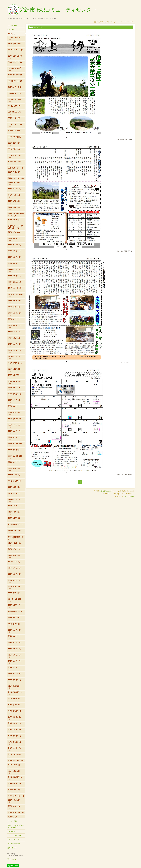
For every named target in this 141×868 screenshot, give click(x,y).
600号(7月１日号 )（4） (15, 173)
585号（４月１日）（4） (15, 264)
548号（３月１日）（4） (15, 500)
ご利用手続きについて (15, 840)
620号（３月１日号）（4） (16, 51)
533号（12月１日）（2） (15, 606)
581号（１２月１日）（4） (16, 289)
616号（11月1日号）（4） (15, 76)
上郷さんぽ (11, 831)
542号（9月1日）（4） (14, 550)
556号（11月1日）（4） (14, 451)
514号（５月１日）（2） (15, 737)
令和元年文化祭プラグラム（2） (16, 538)
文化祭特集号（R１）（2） (16, 525)
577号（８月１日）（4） (15, 314)
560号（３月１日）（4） (15, 426)
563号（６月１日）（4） (15, 407)
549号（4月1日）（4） (14, 494)
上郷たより (11, 34)
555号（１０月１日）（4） (16, 457)
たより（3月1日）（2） (14, 196)
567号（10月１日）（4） (15, 382)
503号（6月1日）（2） (14, 807)
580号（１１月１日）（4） (16, 295)
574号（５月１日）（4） (15, 333)
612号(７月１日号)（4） (15, 100)
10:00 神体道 (12, 859)
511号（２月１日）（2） (15, 755)
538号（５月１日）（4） (15, 575)
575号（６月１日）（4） (15, 326)
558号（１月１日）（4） (15, 438)
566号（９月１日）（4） (15, 389)
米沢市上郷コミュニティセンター (109, 491)
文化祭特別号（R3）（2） (15, 364)
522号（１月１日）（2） (15, 681)
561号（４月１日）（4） (15, 420)
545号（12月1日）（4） (15, 519)
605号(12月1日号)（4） (14, 144)
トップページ (12, 25)
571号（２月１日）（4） (15, 351)
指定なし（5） (13, 817)
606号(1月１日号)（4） (14, 138)
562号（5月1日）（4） (14, 413)
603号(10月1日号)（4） (15, 156)
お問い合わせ (12, 848)
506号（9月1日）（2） (14, 791)
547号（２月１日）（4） (15, 507)
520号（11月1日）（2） (15, 699)
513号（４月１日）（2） (15, 743)
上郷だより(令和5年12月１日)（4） (16, 215)
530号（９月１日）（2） (15, 631)
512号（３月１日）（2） (15, 749)
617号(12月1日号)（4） (14, 69)
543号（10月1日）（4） (15, 544)
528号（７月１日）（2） (15, 643)
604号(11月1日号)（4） (14, 150)
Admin (132, 497)
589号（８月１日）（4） (15, 239)
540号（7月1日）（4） (14, 563)
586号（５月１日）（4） (15, 258)
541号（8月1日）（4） (14, 556)
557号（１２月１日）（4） (16, 445)
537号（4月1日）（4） (14, 581)
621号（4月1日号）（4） (15, 45)
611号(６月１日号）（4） (15, 107)
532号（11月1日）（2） (14, 619)
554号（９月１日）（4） (15, 463)
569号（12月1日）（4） (15, 370)
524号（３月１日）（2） (15, 668)
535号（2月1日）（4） (14, 594)
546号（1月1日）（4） (14, 513)
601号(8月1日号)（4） (16, 168)
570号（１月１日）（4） (15, 357)
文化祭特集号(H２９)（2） (15, 693)
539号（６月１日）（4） (15, 569)
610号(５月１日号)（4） (15, 113)
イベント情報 (12, 821)
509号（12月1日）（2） (15, 766)
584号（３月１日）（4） (15, 270)
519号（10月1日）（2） (15, 706)
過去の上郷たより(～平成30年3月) (15, 826)
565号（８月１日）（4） (15, 395)
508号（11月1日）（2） (15, 772)
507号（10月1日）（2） (15, 784)
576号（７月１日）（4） (15, 320)
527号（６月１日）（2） (15, 650)
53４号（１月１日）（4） (15, 600)
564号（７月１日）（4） (15, 401)
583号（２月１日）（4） (15, 277)
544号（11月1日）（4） (15, 532)
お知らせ (10, 30)
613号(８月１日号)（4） (15, 94)
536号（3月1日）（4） (14, 587)
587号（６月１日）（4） (15, 252)
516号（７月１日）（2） (15, 724)
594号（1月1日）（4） (14, 208)
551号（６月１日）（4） (15, 482)
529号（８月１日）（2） (15, 637)
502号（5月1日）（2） (16, 812)
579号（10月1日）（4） (15, 302)
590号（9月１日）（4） (15, 233)
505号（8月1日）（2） (16, 796)
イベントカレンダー (14, 835)
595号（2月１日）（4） (15, 202)
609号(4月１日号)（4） (14, 119)
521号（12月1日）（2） (14, 687)
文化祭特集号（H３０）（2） (15, 612)
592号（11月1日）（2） (14, 221)
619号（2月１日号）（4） (15, 57)
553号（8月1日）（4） (14, 469)
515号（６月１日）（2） (15, 730)
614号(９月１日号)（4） (15, 88)
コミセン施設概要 (14, 844)
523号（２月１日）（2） (15, 675)
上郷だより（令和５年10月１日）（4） (16, 227)
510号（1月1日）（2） (16, 761)
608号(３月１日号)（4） (15, 125)
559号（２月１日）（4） (15, 432)
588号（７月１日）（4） (15, 246)
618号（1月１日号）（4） (15, 63)
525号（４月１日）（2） (15, 662)
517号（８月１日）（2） (15, 718)
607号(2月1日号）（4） (15, 132)
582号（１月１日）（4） (15, 283)
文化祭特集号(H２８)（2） (15, 778)
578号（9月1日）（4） (14, 308)
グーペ (126, 497)
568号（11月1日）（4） (14, 376)
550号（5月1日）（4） (14, 488)
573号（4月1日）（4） (14, 339)
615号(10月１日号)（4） (15, 82)
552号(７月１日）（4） (14, 476)
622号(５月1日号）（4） (15, 38)
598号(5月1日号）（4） (14, 183)
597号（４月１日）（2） (15, 190)
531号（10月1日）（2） (15, 625)
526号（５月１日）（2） (15, 656)
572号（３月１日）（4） (15, 345)
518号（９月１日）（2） (15, 712)
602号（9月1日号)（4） (15, 163)
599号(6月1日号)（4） (16, 178)
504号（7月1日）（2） (14, 801)
